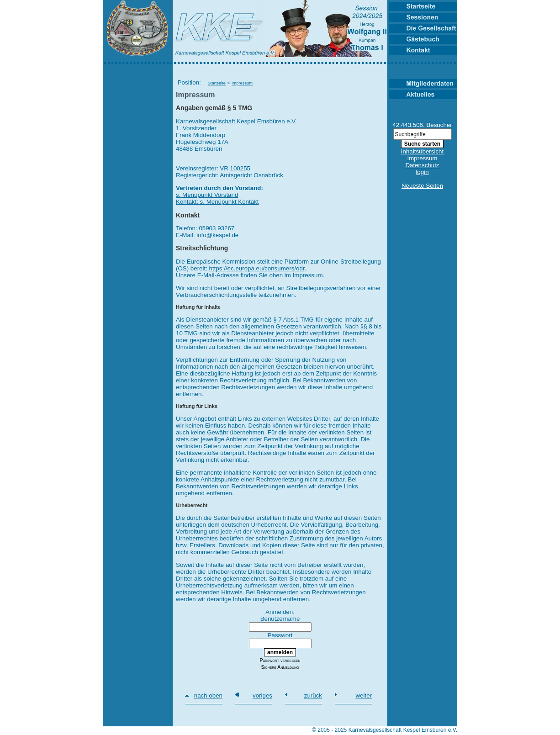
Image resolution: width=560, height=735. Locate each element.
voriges (262, 695)
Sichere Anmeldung (280, 667)
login (422, 172)
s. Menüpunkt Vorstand (207, 195)
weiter (364, 695)
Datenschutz (422, 165)
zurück (313, 695)
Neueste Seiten (422, 186)
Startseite (217, 83)
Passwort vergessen (280, 660)
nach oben (208, 695)
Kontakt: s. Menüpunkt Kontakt (217, 202)
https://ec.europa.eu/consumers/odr (257, 268)
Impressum (242, 83)
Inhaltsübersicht (422, 151)
